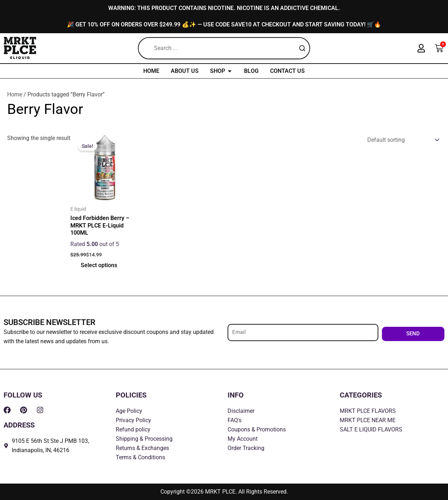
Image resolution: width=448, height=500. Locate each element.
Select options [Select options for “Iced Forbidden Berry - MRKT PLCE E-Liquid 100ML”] (99, 266)
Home (15, 95)
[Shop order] (402, 141)
